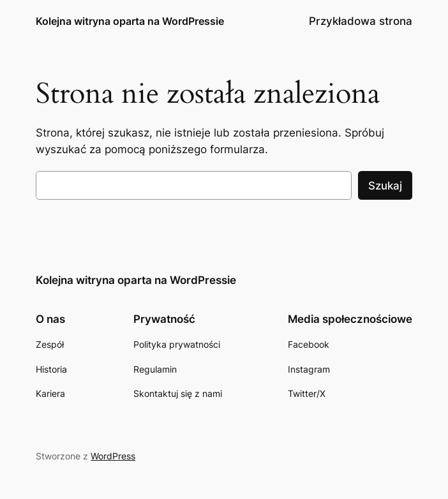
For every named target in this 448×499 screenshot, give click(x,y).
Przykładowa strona (361, 21)
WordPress (113, 456)
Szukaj (385, 186)
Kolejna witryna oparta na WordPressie (130, 21)
